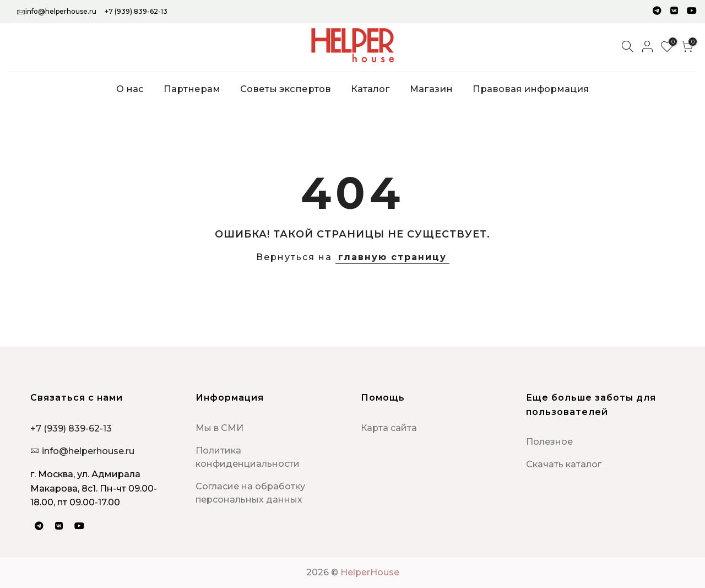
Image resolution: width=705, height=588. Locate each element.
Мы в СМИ (219, 428)
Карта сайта (389, 428)
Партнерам (192, 89)
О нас (130, 89)
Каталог (370, 89)
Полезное (549, 442)
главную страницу (392, 257)
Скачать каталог (564, 464)
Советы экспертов (286, 89)
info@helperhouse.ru (61, 11)
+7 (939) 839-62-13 (136, 11)
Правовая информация (531, 89)
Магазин (431, 89)
